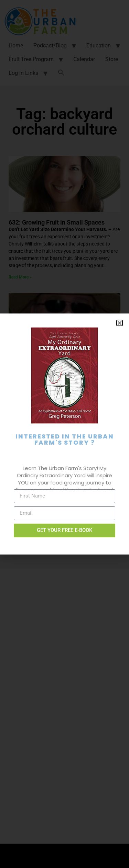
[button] (120, 323)
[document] (64, 434)
